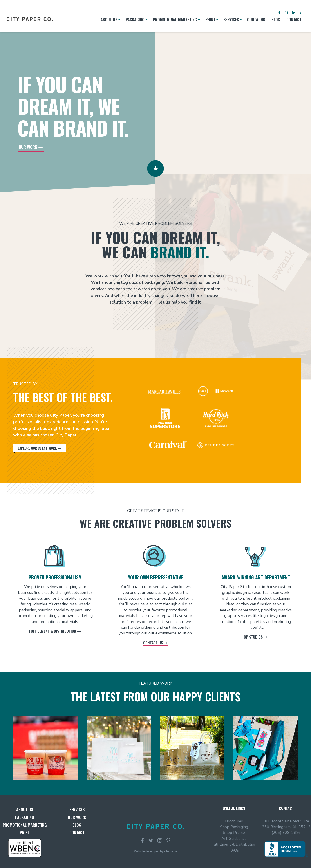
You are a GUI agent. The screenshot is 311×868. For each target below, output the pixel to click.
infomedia (170, 851)
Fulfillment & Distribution (53, 629)
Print (25, 833)
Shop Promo (234, 833)
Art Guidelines (234, 839)
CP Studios (254, 634)
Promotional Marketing (25, 825)
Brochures (234, 821)
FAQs (234, 850)
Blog (77, 825)
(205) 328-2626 (286, 833)
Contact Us (153, 640)
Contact (77, 833)
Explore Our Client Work (37, 448)
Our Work (28, 147)
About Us (25, 809)
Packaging (25, 817)
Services (77, 809)
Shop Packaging (234, 827)
